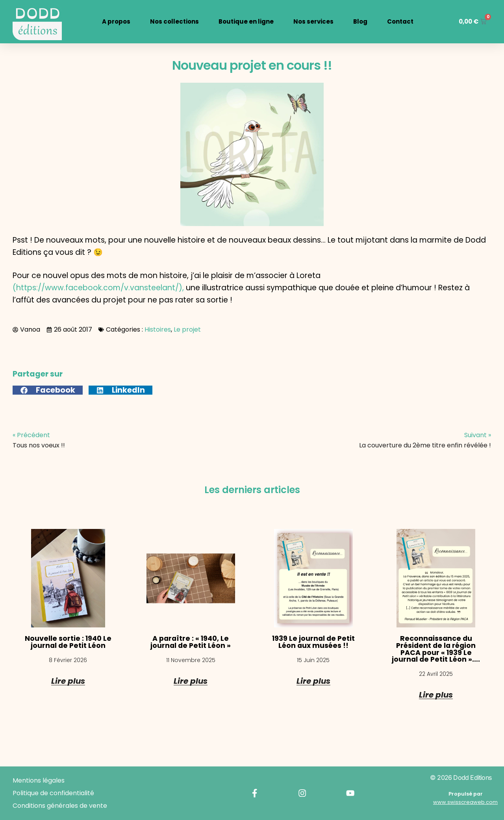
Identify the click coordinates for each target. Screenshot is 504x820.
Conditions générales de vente (60, 806)
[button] (48, 390)
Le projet (187, 329)
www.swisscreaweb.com (465, 802)
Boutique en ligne (244, 21)
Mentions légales (39, 780)
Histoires (158, 329)
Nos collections (172, 21)
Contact (398, 21)
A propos (114, 21)
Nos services (311, 21)
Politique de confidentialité (53, 793)
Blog (358, 21)
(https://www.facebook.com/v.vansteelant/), (98, 288)
